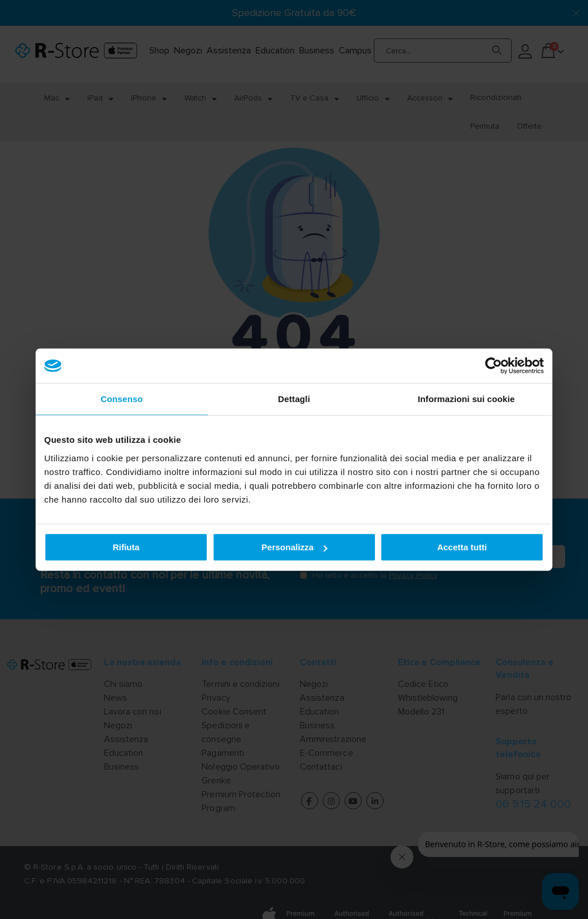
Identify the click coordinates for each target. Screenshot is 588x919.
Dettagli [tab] (294, 399)
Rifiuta (126, 547)
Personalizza (294, 547)
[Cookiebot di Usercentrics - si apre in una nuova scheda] (494, 366)
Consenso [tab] (121, 399)
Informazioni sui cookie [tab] (467, 399)
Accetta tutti (462, 547)
